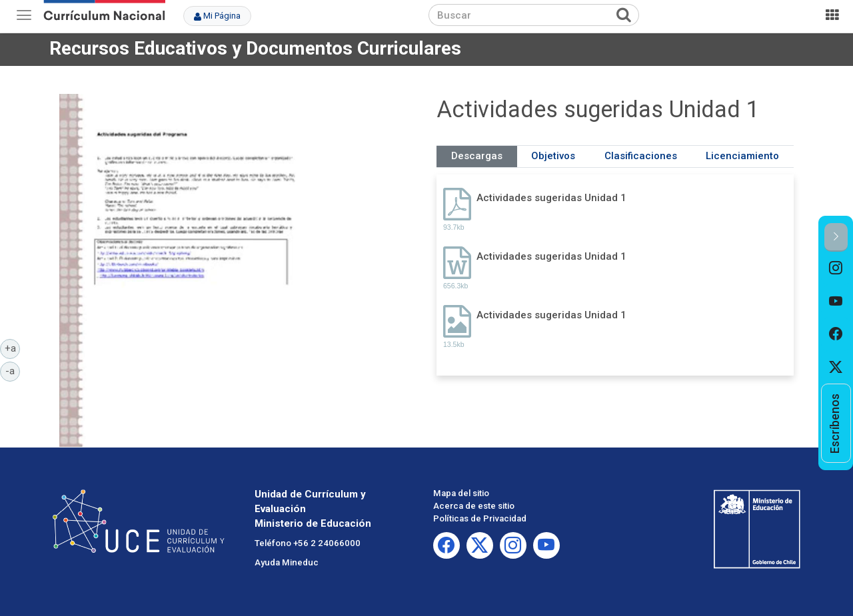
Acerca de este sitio (474, 506)
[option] (836, 268)
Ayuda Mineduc (287, 562)
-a (13, 370)
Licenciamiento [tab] (742, 156)
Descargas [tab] (477, 156)
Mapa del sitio (461, 493)
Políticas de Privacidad (480, 518)
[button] (836, 237)
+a (13, 348)
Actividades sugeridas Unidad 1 (551, 198)
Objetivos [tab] (553, 156)
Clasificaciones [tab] (641, 156)
